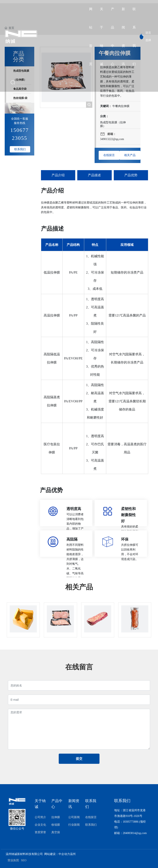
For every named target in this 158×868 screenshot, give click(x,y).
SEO (24, 860)
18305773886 (131, 822)
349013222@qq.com (112, 139)
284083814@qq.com (135, 833)
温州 (73, 854)
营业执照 (13, 860)
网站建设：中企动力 (57, 854)
